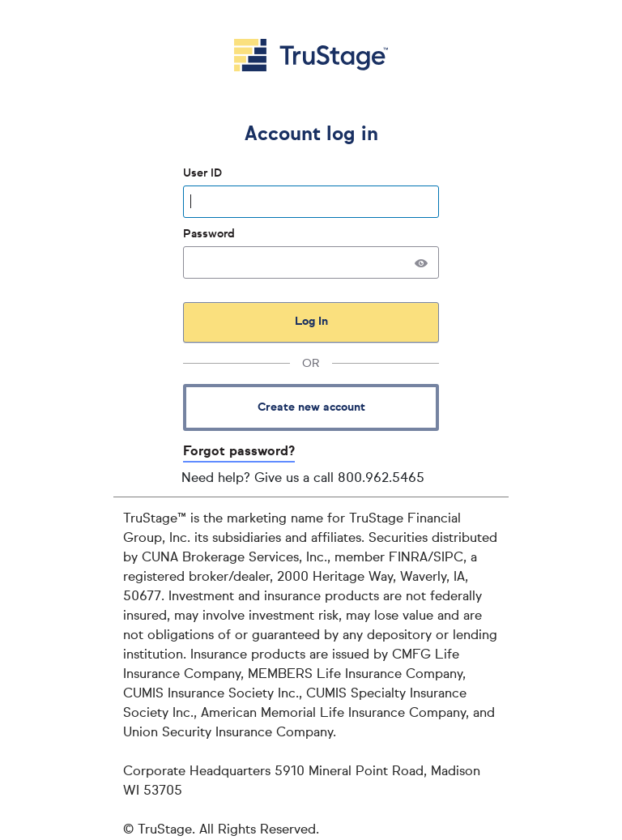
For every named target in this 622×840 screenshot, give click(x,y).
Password (211, 234)
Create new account (311, 407)
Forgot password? (239, 452)
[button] (421, 262)
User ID (204, 173)
